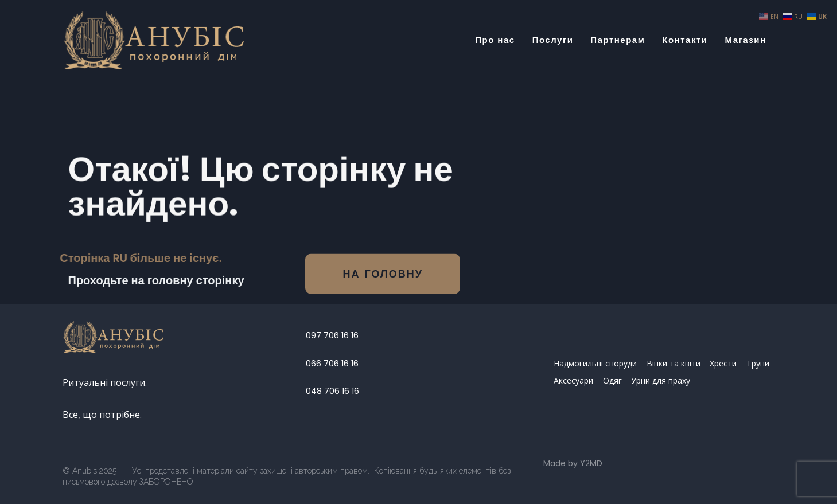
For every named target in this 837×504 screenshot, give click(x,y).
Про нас (495, 40)
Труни (758, 363)
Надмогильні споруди (595, 363)
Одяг (612, 380)
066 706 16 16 (332, 364)
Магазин (745, 40)
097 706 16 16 (332, 335)
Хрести (723, 363)
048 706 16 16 (332, 391)
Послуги (553, 40)
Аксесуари (573, 380)
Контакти (685, 40)
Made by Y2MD (573, 463)
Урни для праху (661, 380)
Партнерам (618, 40)
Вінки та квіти (674, 363)
